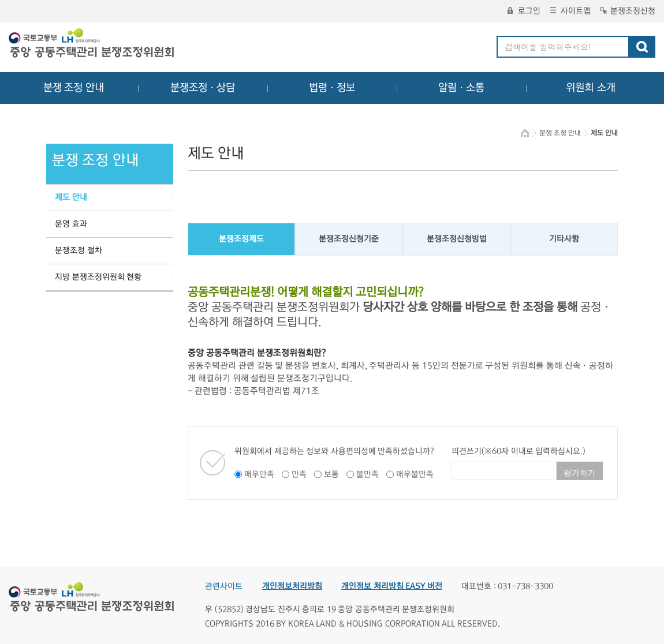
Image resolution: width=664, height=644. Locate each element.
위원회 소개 (591, 88)
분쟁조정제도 (241, 239)
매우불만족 (415, 474)
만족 (299, 474)
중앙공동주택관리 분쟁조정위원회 (92, 44)
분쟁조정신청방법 (457, 239)
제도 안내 (71, 197)
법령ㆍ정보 (332, 88)
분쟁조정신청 (628, 11)
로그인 (524, 11)
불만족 (368, 474)
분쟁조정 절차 (79, 250)
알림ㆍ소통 (461, 88)
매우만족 (259, 474)
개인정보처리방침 (292, 586)
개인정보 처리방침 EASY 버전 (392, 586)
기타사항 (564, 239)
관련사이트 (224, 586)
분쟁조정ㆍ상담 (203, 88)
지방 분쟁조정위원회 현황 (98, 277)
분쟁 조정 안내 (74, 88)
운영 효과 (71, 224)
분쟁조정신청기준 (349, 239)
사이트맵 (570, 11)
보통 (331, 474)
